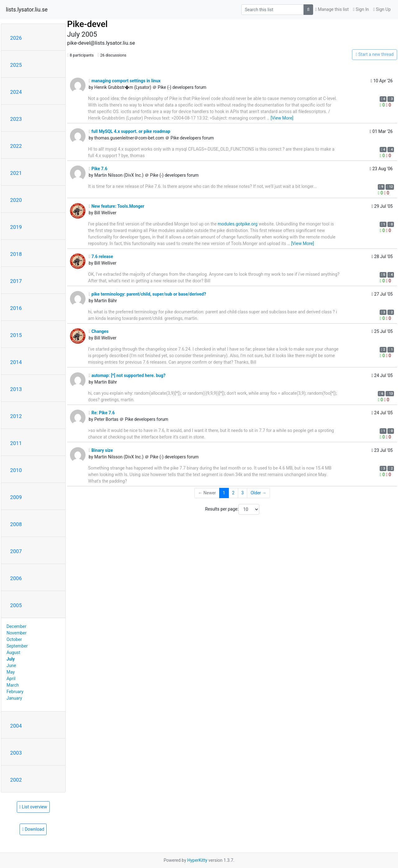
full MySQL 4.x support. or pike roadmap (129, 131)
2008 (16, 524)
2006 (16, 578)
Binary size (101, 450)
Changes (99, 331)
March (13, 685)
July (11, 659)
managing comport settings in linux (125, 81)
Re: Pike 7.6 (102, 413)
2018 (16, 254)
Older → (259, 493)
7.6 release (101, 257)
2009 (16, 497)
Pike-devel (87, 24)
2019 (16, 227)
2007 (16, 551)
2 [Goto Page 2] (233, 493)
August (13, 652)
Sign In (361, 9)
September (17, 646)
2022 (16, 146)
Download (33, 829)
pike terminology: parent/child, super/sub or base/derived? (147, 294)
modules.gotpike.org (238, 224)
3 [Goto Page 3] (243, 493)
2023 (16, 119)
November (16, 633)
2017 (16, 281)
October (14, 639)
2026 (16, 38)
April (11, 679)
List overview (33, 807)
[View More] (282, 118)
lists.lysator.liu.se (27, 10)
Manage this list (332, 9)
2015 (16, 335)
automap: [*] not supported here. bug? (127, 375)
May (11, 672)
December (16, 626)
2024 (16, 92)
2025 (16, 65)
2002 (16, 780)
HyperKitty (197, 860)
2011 (16, 443)
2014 (16, 362)
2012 (16, 416)
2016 (16, 308)
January (14, 698)
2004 (16, 726)
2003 (16, 753)
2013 (16, 389)
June (11, 666)
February (15, 692)
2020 (16, 200)
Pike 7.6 (98, 169)
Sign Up (382, 9)
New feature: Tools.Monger (116, 206)
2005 (16, 605)
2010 (16, 470)
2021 (16, 173)
